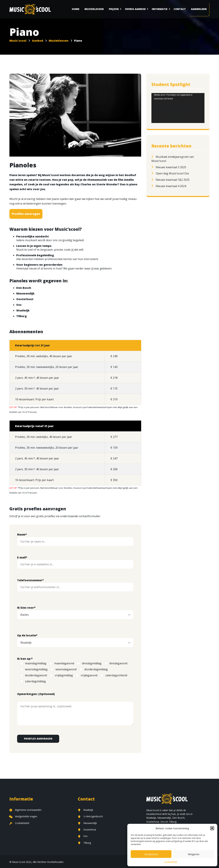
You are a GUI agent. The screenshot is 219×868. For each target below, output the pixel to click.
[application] (178, 108)
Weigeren (194, 854)
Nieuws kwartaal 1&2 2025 (173, 180)
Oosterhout (87, 830)
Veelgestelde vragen (23, 816)
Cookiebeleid (171, 862)
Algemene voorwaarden (25, 810)
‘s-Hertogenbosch (90, 816)
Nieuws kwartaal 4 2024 (171, 186)
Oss (83, 836)
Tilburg (84, 843)
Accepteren (151, 854)
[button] (212, 828)
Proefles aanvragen (26, 214)
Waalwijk (85, 810)
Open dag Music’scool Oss (172, 173)
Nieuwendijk (87, 823)
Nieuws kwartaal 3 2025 (171, 167)
